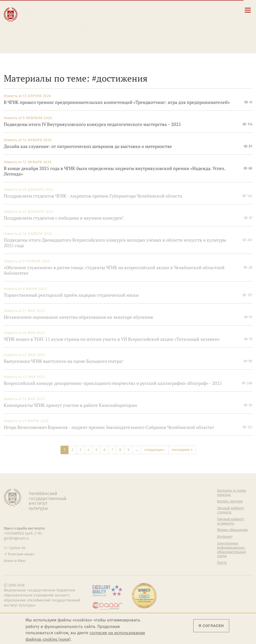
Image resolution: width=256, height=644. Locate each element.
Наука (31, 20)
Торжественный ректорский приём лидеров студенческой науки (71, 295)
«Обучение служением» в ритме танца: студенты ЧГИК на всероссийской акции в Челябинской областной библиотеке (114, 270)
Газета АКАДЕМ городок (165, 546)
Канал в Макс (15, 561)
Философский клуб (169, 519)
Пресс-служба (100, 538)
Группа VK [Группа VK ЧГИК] (17, 548)
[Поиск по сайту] (209, 10)
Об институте (100, 491)
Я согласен (211, 626)
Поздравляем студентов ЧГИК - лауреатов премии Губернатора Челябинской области (93, 196)
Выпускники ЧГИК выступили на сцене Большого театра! (63, 361)
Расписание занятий (149, 22)
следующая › (155, 450)
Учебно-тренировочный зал (169, 510)
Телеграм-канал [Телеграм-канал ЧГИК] (21, 554)
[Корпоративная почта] (213, 10)
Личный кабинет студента (153, 27)
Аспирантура (99, 524)
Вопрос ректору (230, 502)
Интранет (225, 537)
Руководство (99, 498)
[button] (204, 10)
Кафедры (97, 518)
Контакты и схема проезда (154, 18)
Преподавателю (85, 25)
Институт (35, 9)
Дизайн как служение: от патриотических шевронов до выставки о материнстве (88, 146)
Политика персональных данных (165, 559)
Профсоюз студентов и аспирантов (170, 528)
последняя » (182, 450)
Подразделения (102, 504)
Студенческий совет (169, 537)
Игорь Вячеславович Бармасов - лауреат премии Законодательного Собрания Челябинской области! (109, 427)
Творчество (38, 25)
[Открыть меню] (248, 13)
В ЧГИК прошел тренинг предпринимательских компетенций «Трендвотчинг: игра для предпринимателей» (117, 102)
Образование (39, 15)
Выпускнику (81, 20)
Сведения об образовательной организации (157, 11)
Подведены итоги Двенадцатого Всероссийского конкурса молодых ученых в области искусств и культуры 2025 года (115, 243)
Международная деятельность (43, 33)
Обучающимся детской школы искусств (84, 37)
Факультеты (99, 511)
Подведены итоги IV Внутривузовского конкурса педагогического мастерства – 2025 (92, 124)
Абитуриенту (82, 9)
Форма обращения (232, 530)
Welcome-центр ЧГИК (166, 500)
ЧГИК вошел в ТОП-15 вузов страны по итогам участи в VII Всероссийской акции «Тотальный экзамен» (112, 339)
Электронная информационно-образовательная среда (157, 38)
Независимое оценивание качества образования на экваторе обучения (78, 317)
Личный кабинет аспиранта (154, 32)
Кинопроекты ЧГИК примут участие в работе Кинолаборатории (70, 405)
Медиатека (98, 531)
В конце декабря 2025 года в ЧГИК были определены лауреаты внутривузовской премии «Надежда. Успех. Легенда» (114, 171)
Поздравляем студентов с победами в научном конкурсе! (64, 218)
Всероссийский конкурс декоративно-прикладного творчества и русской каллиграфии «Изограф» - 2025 (113, 383)
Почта (222, 563)
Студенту (78, 15)
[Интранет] (217, 10)
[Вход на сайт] (221, 10)
